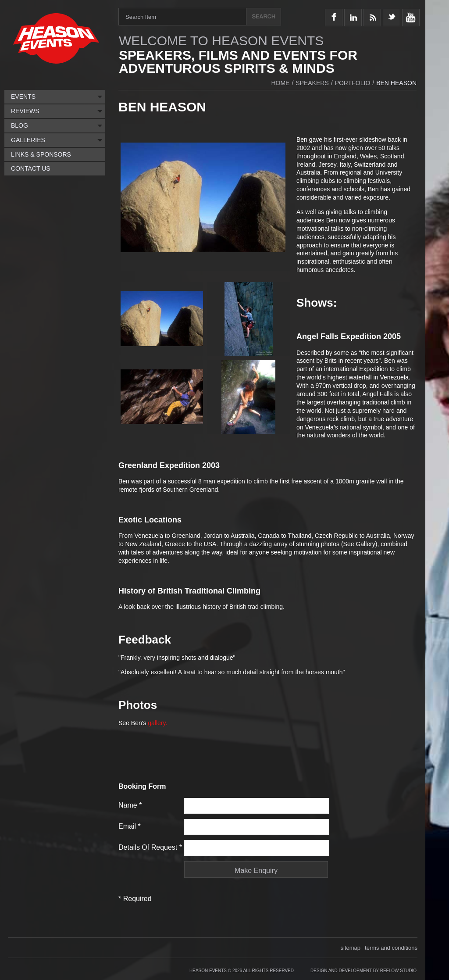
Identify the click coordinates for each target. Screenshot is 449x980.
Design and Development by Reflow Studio (363, 971)
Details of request (150, 847)
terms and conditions (391, 948)
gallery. (157, 723)
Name (130, 805)
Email (130, 826)
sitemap (351, 948)
